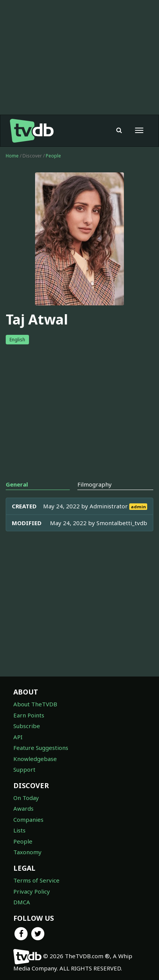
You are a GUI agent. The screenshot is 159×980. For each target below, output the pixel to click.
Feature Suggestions (41, 748)
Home (12, 156)
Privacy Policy (32, 891)
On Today (26, 798)
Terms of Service (36, 880)
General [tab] (17, 484)
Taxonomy (27, 852)
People (53, 156)
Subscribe (27, 726)
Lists (19, 830)
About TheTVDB (35, 704)
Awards (23, 808)
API (18, 737)
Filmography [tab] (95, 484)
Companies (28, 819)
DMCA (22, 902)
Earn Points (29, 715)
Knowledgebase (35, 759)
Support (24, 769)
